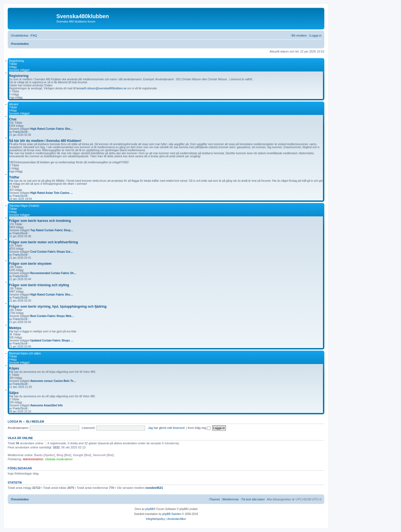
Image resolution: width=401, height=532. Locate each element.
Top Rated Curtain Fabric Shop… (52, 230)
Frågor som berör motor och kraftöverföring (44, 242)
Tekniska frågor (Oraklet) (24, 206)
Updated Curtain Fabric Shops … (52, 341)
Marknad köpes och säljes (25, 353)
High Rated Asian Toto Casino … (52, 193)
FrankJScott (20, 132)
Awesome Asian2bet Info (46, 405)
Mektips (15, 328)
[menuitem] (34, 35)
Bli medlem (35, 421)
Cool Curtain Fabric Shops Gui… (52, 252)
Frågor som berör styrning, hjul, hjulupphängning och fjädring (58, 307)
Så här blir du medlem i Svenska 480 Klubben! (45, 141)
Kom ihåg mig (199, 428)
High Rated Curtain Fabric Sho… (52, 129)
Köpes (14, 368)
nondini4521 (154, 488)
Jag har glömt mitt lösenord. (167, 428)
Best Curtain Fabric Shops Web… (52, 316)
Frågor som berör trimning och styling (39, 285)
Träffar (14, 177)
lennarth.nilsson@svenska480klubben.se (101, 88)
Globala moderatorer (59, 459)
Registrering (16, 61)
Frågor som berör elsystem (30, 264)
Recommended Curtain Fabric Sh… (53, 273)
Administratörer (33, 459)
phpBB (150, 509)
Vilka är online (20, 438)
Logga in (15, 421)
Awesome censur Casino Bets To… (53, 381)
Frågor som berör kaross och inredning (40, 221)
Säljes (14, 393)
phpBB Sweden (172, 514)
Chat (13, 119)
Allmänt (14, 104)
